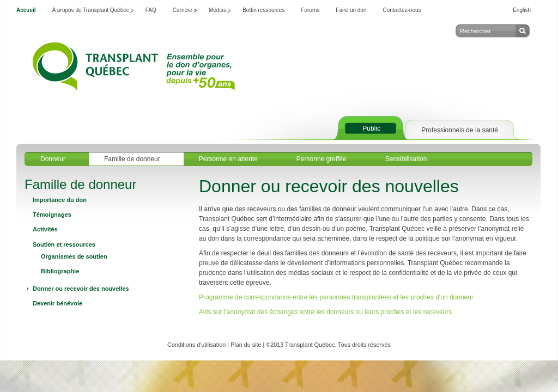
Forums (310, 10)
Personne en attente (228, 159)
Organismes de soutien (74, 256)
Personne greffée (322, 159)
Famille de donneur (132, 159)
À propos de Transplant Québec (91, 10)
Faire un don (351, 10)
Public (371, 128)
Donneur (53, 159)
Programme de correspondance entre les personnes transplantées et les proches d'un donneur (336, 297)
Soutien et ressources (64, 244)
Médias (217, 10)
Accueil (26, 10)
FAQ (151, 10)
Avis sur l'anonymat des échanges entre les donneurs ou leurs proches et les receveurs (325, 312)
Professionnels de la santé (460, 130)
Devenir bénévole (57, 303)
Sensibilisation (406, 159)
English (522, 10)
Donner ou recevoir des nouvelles (81, 289)
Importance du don (60, 200)
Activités (45, 229)
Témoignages (52, 215)
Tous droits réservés (364, 345)
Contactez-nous (402, 10)
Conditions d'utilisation (196, 345)
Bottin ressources (263, 10)
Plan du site (246, 345)
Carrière (183, 10)
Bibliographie (60, 271)
